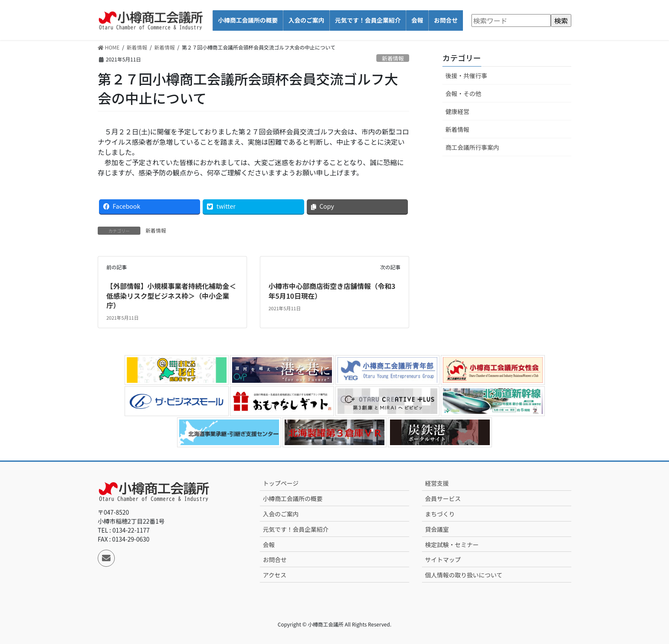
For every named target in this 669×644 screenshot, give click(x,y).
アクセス (275, 575)
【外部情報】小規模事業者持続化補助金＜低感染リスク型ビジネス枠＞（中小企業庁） (171, 296)
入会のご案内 (281, 514)
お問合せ (275, 559)
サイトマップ (443, 559)
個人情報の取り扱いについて (464, 575)
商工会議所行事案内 (472, 147)
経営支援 (437, 483)
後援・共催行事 (466, 76)
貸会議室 (437, 529)
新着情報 (393, 58)
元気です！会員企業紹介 (296, 529)
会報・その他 (463, 93)
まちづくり (440, 514)
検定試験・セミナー (452, 545)
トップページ (281, 483)
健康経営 (457, 111)
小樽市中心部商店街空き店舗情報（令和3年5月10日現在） (332, 291)
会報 (269, 545)
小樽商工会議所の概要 (293, 498)
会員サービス (443, 498)
